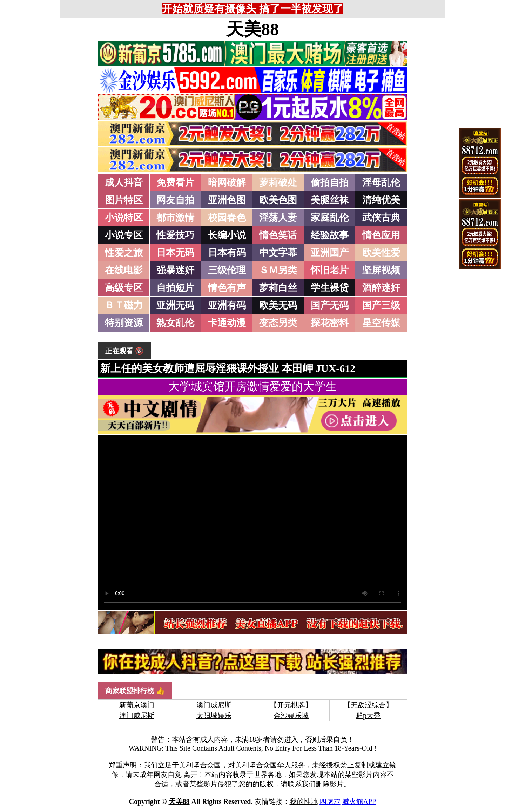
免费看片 (175, 182)
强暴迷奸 (175, 270)
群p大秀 (368, 716)
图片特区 (124, 200)
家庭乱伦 (330, 218)
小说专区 (124, 235)
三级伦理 (227, 270)
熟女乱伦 (175, 323)
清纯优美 (381, 200)
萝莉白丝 (278, 288)
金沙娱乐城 (291, 716)
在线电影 (124, 270)
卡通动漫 (227, 323)
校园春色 (227, 218)
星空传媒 (381, 323)
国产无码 (330, 305)
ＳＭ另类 (278, 270)
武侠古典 (381, 218)
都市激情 (175, 218)
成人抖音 (124, 182)
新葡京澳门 (137, 705)
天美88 (252, 29)
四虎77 (330, 801)
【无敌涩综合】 (368, 705)
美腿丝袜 (330, 200)
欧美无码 (278, 305)
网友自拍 (175, 200)
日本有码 (227, 253)
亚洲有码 (227, 305)
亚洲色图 (227, 200)
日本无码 (175, 253)
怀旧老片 (330, 270)
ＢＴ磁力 (124, 305)
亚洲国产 (330, 253)
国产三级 (381, 305)
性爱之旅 (124, 253)
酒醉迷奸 (381, 288)
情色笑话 (278, 235)
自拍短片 (175, 288)
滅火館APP (359, 801)
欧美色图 (278, 200)
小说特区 (124, 218)
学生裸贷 (330, 288)
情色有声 (227, 288)
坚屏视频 (381, 270)
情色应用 (381, 235)
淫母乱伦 (381, 182)
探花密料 (330, 323)
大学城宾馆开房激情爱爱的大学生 (252, 386)
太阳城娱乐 (214, 716)
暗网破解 (227, 182)
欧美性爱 (381, 253)
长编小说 (227, 235)
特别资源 (124, 323)
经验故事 (330, 235)
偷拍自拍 (330, 182)
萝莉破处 (278, 182)
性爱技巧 (175, 235)
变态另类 (278, 323)
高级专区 (124, 288)
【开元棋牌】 (291, 705)
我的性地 (304, 801)
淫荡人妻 (278, 218)
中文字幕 (278, 253)
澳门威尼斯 (214, 705)
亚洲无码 (175, 305)
